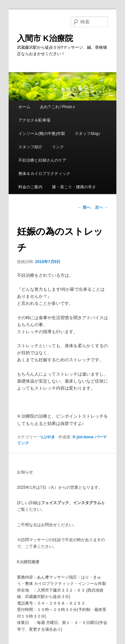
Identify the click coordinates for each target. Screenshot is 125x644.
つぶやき (47, 437)
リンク (58, 147)
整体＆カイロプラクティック (44, 174)
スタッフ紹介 (30, 147)
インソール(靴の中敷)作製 (42, 134)
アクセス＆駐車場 (34, 120)
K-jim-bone (83, 437)
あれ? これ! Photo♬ (57, 107)
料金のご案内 (30, 187)
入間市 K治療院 (45, 38)
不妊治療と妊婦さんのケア (42, 160)
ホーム (24, 107)
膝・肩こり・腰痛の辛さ (74, 187)
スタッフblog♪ (87, 134)
